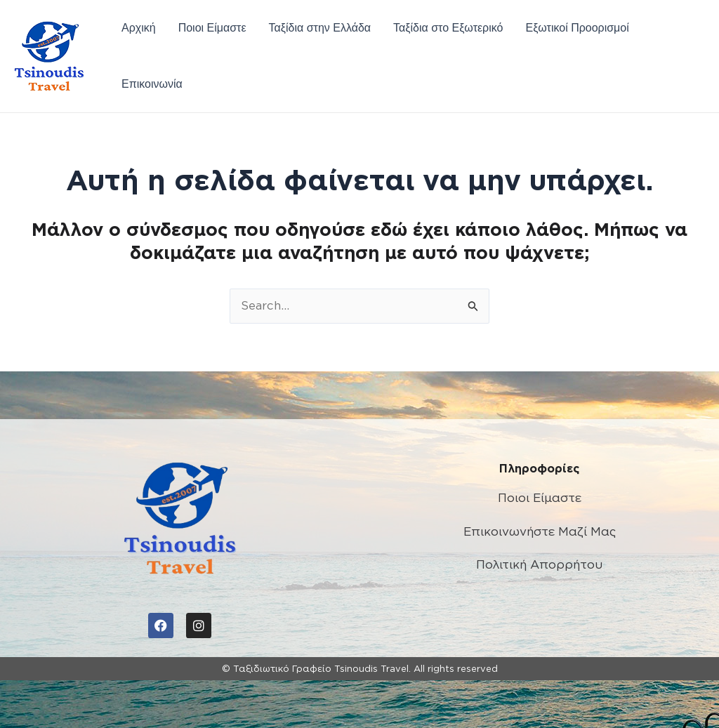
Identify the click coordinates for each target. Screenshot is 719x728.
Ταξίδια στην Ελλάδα (320, 28)
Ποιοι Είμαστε (212, 28)
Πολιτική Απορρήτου (539, 564)
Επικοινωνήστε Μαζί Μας (540, 531)
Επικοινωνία (152, 84)
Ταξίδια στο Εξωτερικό (448, 28)
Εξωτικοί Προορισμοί (577, 28)
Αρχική (139, 28)
